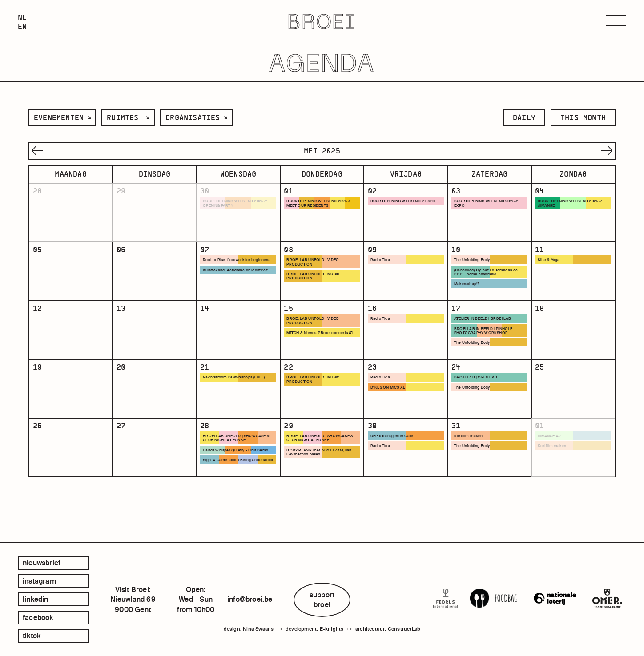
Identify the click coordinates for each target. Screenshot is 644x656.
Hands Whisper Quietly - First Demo (233, 484)
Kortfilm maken (470, 467)
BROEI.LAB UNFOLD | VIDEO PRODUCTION (316, 270)
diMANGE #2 (552, 467)
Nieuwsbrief (42, 563)
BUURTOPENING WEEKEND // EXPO (402, 204)
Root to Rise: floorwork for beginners (229, 270)
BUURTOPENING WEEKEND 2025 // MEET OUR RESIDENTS (322, 204)
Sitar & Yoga (551, 268)
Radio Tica (382, 268)
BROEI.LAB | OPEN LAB (478, 401)
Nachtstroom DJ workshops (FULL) (237, 401)
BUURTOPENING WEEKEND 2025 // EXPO (489, 204)
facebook (38, 617)
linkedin (36, 599)
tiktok (32, 636)
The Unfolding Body (475, 268)
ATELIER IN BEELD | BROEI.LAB (486, 334)
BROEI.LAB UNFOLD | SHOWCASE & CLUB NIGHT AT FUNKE (238, 469)
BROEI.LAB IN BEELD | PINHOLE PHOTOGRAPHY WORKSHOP (487, 347)
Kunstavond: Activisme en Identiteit (229, 285)
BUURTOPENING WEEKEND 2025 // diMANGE (573, 204)
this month (583, 117)
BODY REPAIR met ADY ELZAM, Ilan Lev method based (319, 484)
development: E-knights (314, 631)
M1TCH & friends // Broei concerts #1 (321, 351)
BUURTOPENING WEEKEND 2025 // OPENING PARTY (238, 204)
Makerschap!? (469, 293)
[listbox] (62, 118)
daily (524, 117)
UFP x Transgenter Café (394, 467)
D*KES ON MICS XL (391, 411)
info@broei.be (250, 599)
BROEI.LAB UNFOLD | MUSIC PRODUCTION (317, 285)
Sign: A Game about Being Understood (230, 499)
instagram (39, 581)
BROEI (322, 22)
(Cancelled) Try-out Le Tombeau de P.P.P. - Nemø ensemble (489, 281)
